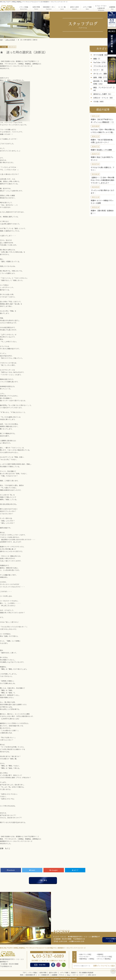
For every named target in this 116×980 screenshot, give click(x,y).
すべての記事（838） (100, 55)
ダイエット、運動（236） (102, 72)
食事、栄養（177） (100, 75)
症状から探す (53, 972)
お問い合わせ (92, 975)
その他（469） (98, 95)
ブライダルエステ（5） (101, 65)
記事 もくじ (4, 848)
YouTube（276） (99, 62)
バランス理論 (32, 972)
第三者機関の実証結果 (86, 972)
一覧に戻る (43, 880)
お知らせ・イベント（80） (102, 91)
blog (68, 975)
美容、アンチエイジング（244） (104, 84)
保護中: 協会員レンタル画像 (100, 141)
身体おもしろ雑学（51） (102, 88)
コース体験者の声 (43, 975)
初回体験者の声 (30, 975)
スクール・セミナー (79, 975)
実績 (21, 975)
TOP (1, 40)
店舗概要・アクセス (58, 975)
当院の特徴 (43, 972)
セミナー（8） (98, 68)
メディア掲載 (64, 972)
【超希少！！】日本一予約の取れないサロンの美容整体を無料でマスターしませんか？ (103, 169)
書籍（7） (97, 58)
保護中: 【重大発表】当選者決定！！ (103, 197)
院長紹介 (74, 972)
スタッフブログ (10, 40)
